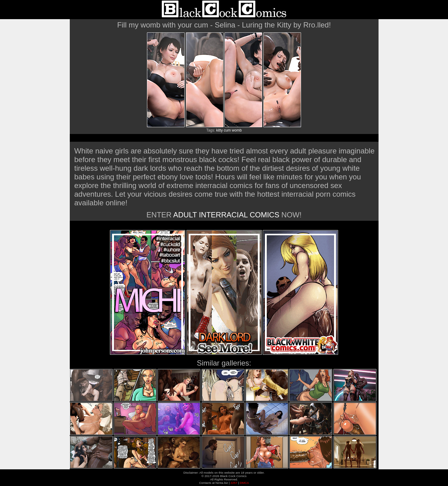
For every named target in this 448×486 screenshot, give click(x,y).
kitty (219, 130)
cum (227, 130)
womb (237, 130)
